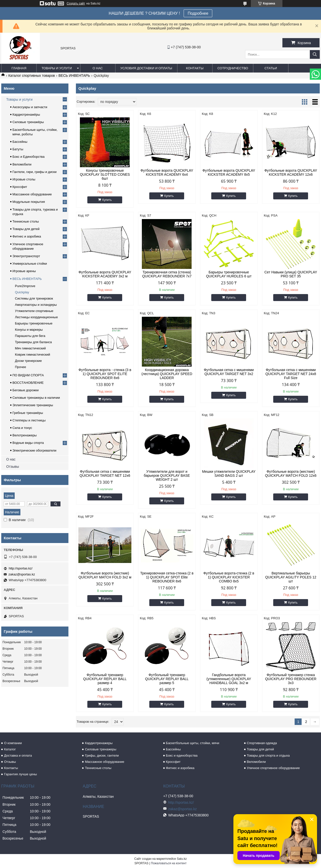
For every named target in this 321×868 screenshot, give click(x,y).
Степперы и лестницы (29, 420)
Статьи (271, 68)
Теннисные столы (26, 221)
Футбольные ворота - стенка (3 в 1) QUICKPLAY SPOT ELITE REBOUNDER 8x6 (105, 374)
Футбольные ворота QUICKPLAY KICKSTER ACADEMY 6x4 (167, 172)
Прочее (21, 367)
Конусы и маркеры (29, 330)
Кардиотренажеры (99, 743)
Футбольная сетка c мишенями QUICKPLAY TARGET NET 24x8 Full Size (291, 374)
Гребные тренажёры (28, 413)
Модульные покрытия (29, 202)
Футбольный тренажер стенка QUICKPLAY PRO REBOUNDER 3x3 (291, 679)
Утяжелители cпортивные (34, 311)
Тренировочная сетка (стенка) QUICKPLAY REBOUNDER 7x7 (167, 274)
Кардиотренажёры (26, 115)
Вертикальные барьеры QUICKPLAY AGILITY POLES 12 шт (291, 577)
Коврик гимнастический (32, 355)
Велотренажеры (25, 435)
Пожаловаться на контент (169, 863)
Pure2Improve (25, 286)
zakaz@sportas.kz (22, 574)
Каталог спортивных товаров (31, 76)
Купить (107, 200)
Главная (19, 68)
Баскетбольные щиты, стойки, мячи (193, 743)
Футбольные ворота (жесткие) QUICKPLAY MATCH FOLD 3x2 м (105, 575)
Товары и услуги (57, 68)
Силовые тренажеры (101, 749)
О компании (13, 743)
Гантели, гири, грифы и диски (34, 172)
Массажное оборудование (32, 194)
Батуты (18, 149)
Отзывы (13, 467)
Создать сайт (76, 3)
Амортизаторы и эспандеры (36, 305)
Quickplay (22, 292)
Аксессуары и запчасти (30, 107)
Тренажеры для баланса (33, 342)
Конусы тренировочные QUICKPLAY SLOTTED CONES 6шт (105, 174)
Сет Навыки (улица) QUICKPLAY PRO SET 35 (291, 274)
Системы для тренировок (34, 298)
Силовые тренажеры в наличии (36, 398)
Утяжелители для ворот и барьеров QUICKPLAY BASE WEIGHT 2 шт (167, 475)
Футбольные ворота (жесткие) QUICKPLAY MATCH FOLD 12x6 (291, 473)
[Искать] (315, 54)
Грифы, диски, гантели (102, 755)
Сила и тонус (22, 428)
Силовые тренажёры (28, 122)
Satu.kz (182, 859)
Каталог (10, 749)
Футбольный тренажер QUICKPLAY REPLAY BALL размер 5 (167, 679)
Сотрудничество (233, 68)
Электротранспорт (26, 256)
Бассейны (20, 142)
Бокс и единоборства (182, 755)
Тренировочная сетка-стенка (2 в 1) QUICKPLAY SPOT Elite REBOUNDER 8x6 (167, 577)
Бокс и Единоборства (28, 157)
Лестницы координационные (36, 317)
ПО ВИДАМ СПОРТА (28, 375)
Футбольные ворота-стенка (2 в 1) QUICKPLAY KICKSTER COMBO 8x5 (229, 577)
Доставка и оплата (18, 755)
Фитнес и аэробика (27, 236)
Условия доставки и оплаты (146, 68)
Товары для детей (26, 229)
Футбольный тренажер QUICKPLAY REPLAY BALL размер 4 (105, 679)
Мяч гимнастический (30, 348)
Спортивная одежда (262, 743)
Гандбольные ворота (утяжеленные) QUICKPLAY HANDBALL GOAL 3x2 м (229, 679)
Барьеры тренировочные (34, 323)
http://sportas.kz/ (21, 568)
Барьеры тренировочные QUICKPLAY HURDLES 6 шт (229, 274)
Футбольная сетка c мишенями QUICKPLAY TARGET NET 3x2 (229, 372)
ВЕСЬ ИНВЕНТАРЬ (74, 76)
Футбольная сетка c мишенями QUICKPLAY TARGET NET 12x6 (105, 473)
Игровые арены (24, 271)
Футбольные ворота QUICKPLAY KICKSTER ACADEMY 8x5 (229, 172)
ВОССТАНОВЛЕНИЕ (28, 383)
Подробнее (198, 13)
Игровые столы (24, 179)
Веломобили (22, 164)
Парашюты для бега (30, 336)
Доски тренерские (28, 361)
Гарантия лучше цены (20, 774)
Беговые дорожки (26, 390)
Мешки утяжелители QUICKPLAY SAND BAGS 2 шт (229, 473)
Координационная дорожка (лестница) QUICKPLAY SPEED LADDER (167, 374)
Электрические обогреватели (34, 450)
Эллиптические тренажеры (33, 405)
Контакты (195, 68)
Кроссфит (20, 187)
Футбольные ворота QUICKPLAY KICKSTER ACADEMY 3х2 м (105, 274)
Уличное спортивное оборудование (273, 768)
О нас (98, 68)
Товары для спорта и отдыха (268, 755)
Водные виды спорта (28, 443)
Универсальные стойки (30, 264)
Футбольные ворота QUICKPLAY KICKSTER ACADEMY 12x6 (291, 172)
